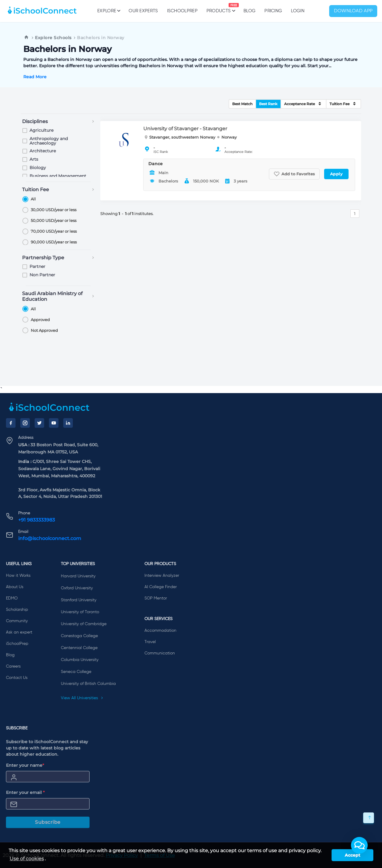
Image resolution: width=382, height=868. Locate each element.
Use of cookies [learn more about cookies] (27, 859)
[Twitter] (39, 423)
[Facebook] (11, 423)
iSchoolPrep (182, 11)
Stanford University (79, 600)
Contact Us (17, 678)
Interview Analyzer (162, 576)
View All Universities (82, 698)
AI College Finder (161, 587)
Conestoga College (79, 636)
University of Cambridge (84, 624)
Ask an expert (19, 632)
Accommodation (160, 631)
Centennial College (79, 648)
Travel (150, 642)
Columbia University (80, 660)
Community (17, 621)
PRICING (273, 11)
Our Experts (143, 11)
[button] (359, 845)
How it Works (18, 576)
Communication (160, 653)
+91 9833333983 (37, 520)
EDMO (12, 598)
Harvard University (78, 576)
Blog (249, 11)
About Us (15, 587)
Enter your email (25, 792)
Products (219, 8)
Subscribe (48, 822)
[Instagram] (25, 423)
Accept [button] (352, 855)
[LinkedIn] (68, 423)
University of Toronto (80, 612)
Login (298, 11)
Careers (13, 666)
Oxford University (77, 588)
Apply (336, 174)
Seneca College (76, 672)
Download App (353, 11)
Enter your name (25, 765)
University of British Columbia (88, 684)
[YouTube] (54, 423)
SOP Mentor (156, 598)
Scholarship (17, 610)
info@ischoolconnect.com (50, 538)
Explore (108, 11)
